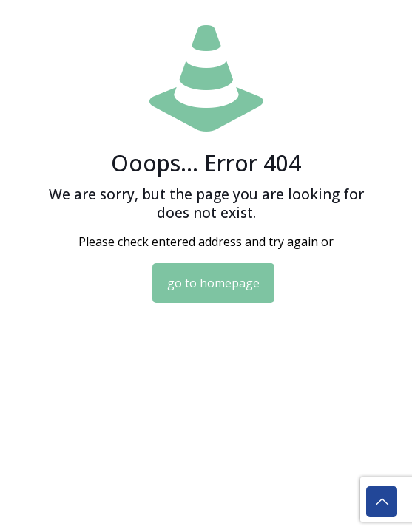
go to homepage (213, 283)
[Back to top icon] (382, 502)
